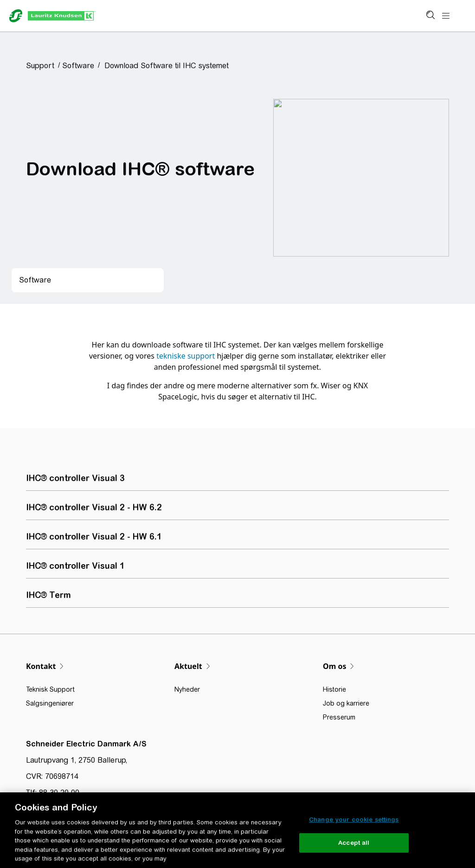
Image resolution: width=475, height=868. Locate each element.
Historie (334, 689)
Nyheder (187, 689)
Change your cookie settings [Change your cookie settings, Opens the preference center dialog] (354, 820)
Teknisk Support (50, 689)
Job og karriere (346, 703)
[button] (43, 65)
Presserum (339, 717)
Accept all (354, 843)
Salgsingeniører (50, 703)
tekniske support (186, 356)
